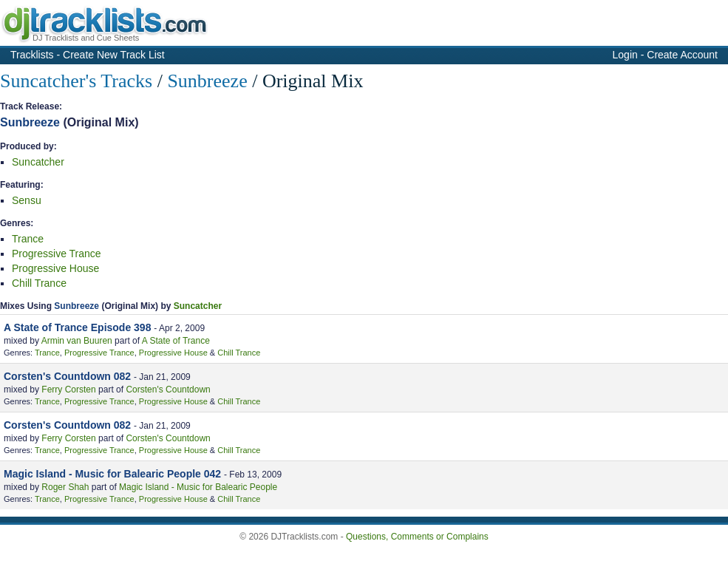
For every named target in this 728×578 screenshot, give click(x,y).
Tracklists (32, 55)
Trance (28, 239)
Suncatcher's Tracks (76, 81)
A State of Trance (176, 341)
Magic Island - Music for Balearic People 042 (112, 474)
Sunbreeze (207, 81)
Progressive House (55, 268)
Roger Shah (65, 487)
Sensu (27, 200)
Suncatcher (38, 162)
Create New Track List (114, 55)
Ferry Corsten (68, 390)
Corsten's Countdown (168, 390)
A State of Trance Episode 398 (77, 327)
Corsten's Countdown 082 (67, 376)
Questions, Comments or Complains (417, 537)
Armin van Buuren (77, 341)
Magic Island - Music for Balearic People (198, 487)
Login (625, 55)
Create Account (682, 55)
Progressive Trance (57, 254)
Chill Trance (39, 283)
